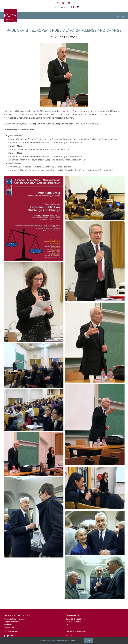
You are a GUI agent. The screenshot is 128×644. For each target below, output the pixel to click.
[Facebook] (5, 636)
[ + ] (68, 624)
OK (89, 640)
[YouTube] (12, 636)
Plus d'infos (76, 640)
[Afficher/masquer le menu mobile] (123, 16)
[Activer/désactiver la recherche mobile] (118, 16)
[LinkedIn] (8, 636)
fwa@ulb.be (79, 622)
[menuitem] (73, 7)
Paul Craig (67, 111)
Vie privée (70, 635)
